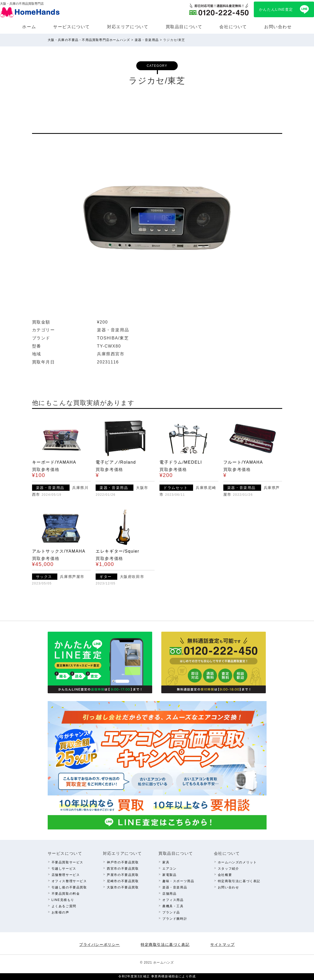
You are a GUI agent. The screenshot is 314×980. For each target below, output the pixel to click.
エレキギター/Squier (118, 551)
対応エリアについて (128, 27)
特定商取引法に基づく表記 (239, 881)
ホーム (29, 27)
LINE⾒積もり (63, 900)
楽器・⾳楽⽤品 (175, 887)
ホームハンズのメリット (237, 862)
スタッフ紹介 (229, 869)
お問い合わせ (278, 27)
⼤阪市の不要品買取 (123, 887)
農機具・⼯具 (173, 906)
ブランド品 (171, 912)
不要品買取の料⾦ (66, 894)
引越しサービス (64, 869)
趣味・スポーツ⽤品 (178, 881)
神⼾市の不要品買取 (123, 862)
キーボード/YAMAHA (54, 462)
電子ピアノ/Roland (116, 462)
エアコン (169, 869)
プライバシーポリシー (100, 945)
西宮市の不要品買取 (123, 869)
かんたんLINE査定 (276, 9)
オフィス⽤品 (173, 900)
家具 (166, 862)
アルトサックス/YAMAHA (59, 551)
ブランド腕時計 (175, 919)
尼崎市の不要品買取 (123, 881)
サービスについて (72, 27)
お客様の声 (60, 912)
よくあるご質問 (64, 906)
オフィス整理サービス (69, 881)
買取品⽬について (184, 27)
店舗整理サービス (66, 875)
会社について (233, 27)
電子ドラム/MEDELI (181, 462)
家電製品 (169, 875)
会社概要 (225, 875)
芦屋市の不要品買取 (123, 875)
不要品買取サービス (67, 862)
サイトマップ (223, 945)
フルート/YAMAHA (243, 462)
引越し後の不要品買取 (69, 887)
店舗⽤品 (169, 894)
